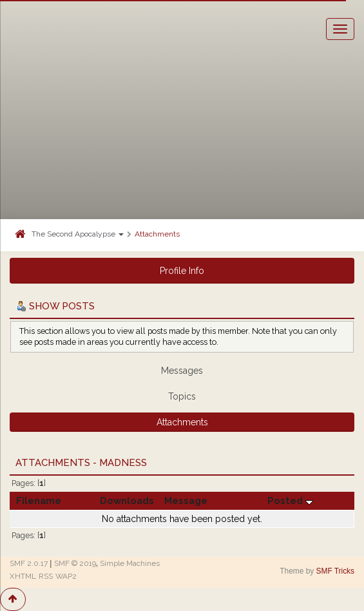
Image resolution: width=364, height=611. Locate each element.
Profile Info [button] (182, 271)
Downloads (127, 500)
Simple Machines (130, 563)
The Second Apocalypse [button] (78, 234)
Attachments (157, 234)
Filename (39, 500)
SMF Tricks (335, 571)
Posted (290, 500)
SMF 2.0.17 (29, 563)
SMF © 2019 (75, 563)
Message (186, 500)
